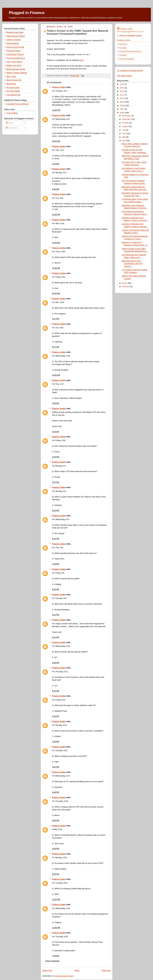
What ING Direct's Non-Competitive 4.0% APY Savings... (132, 264)
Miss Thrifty (11, 76)
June (124, 133)
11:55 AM (56, 268)
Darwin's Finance (14, 40)
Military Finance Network (17, 73)
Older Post (106, 970)
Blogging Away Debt (15, 32)
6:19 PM (56, 691)
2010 (122, 98)
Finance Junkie (59, 87)
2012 (122, 91)
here (82, 60)
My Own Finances (127, 59)
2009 (122, 102)
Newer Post (47, 970)
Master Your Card (14, 65)
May (124, 137)
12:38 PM (56, 928)
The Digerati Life (14, 95)
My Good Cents (13, 88)
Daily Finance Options (16, 36)
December (127, 116)
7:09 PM (56, 956)
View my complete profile (131, 35)
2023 (122, 84)
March (125, 283)
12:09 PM (56, 110)
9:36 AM (56, 189)
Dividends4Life (13, 43)
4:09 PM (56, 849)
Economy (123, 44)
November (127, 119)
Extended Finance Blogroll (18, 104)
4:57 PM (56, 482)
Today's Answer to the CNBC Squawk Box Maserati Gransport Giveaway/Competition (78, 32)
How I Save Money (14, 62)
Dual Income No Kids (15, 47)
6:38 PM (56, 663)
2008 (122, 106)
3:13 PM (56, 164)
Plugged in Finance (27, 13)
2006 (122, 113)
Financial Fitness (14, 51)
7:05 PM (56, 564)
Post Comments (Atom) (64, 976)
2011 (122, 95)
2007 (122, 109)
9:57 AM (56, 347)
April (124, 141)
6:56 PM (56, 874)
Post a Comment (52, 961)
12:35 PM (56, 899)
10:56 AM (56, 375)
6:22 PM (56, 637)
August (125, 126)
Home (77, 970)
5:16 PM (56, 539)
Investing (123, 55)
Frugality (123, 48)
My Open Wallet (13, 91)
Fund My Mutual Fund (16, 58)
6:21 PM (56, 615)
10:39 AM (56, 243)
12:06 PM (56, 215)
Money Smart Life (14, 80)
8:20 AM (56, 432)
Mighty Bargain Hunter (16, 69)
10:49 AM (56, 293)
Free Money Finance (15, 54)
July (124, 130)
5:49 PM (56, 457)
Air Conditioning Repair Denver (130, 71)
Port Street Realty (124, 76)
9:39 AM (56, 403)
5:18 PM (56, 716)
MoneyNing (11, 84)
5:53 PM (56, 589)
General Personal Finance (130, 51)
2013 (122, 88)
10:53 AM (56, 141)
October (126, 123)
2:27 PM (56, 319)
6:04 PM (56, 511)
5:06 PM (56, 820)
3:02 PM (56, 767)
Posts (9, 123)
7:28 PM (56, 742)
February (126, 287)
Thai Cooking (12, 113)
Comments (12, 128)
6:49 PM (56, 792)
